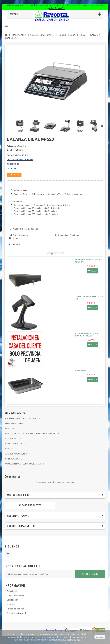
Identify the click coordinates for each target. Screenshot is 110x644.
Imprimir (17, 238)
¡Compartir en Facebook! (69, 235)
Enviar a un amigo (21, 235)
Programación (17, 201)
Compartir (15, 245)
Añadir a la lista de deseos (25, 229)
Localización (12, 600)
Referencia (12, 146)
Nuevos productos (30, 505)
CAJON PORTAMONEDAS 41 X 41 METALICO (88, 261)
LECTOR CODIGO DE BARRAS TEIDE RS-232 (91, 298)
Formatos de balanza (20, 190)
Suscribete (90, 574)
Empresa (11, 604)
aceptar (100, 637)
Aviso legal (12, 591)
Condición (12, 150)
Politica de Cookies (15, 609)
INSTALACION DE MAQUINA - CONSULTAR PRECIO (87, 335)
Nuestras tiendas (18, 516)
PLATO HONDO (81, 371)
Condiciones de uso (16, 595)
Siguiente (102, 126)
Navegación (6, 25)
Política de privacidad (16, 613)
